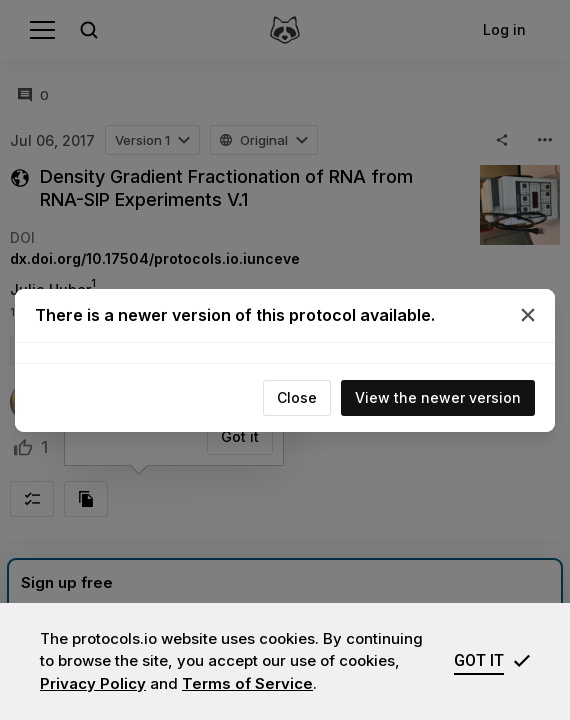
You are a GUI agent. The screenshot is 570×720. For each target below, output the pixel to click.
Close (297, 397)
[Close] (528, 315)
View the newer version (438, 397)
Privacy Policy (93, 683)
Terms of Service (247, 683)
